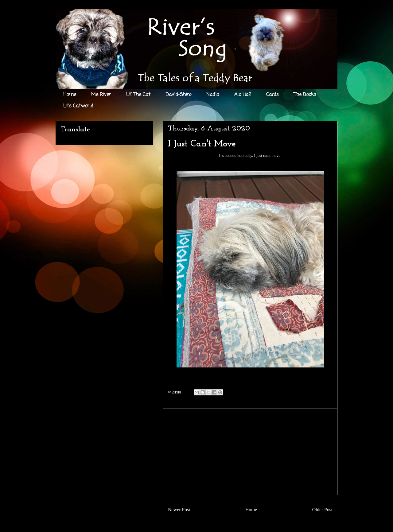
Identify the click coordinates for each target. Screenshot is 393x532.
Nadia (213, 95)
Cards (272, 95)
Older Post (322, 509)
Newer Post (179, 509)
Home (70, 95)
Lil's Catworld (78, 106)
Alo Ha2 (243, 95)
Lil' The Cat (138, 95)
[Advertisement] (250, 452)
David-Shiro (178, 95)
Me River (101, 95)
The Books (305, 95)
